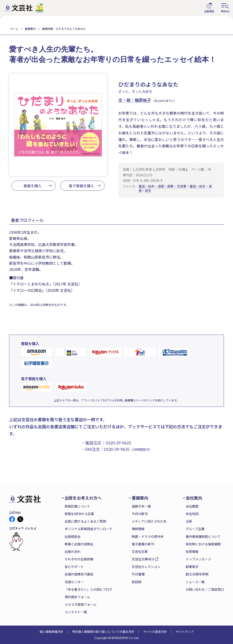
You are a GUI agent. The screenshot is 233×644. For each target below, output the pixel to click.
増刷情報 (138, 529)
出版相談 (209, 8)
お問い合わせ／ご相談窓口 (205, 589)
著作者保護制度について (203, 536)
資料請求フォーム (77, 597)
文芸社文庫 (140, 552)
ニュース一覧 (195, 582)
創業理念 (192, 567)
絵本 (148, 190)
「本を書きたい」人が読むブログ (89, 589)
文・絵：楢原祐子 (135, 100)
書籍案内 (30, 29)
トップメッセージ (198, 559)
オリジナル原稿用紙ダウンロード (89, 529)
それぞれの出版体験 (79, 559)
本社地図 (192, 514)
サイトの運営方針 (155, 632)
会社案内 (194, 498)
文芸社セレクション (146, 567)
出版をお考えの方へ (83, 498)
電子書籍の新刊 (143, 544)
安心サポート (74, 567)
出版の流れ (73, 552)
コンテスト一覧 (76, 612)
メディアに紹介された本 (149, 521)
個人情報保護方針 (51, 632)
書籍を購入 (33, 186)
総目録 (137, 582)
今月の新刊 (140, 514)
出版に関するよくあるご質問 (85, 521)
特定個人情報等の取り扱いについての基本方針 (103, 632)
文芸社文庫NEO (143, 559)
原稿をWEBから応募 (79, 514)
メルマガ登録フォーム (81, 604)
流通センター (74, 582)
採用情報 (192, 552)
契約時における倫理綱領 (203, 544)
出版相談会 (73, 536)
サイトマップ (185, 632)
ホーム (14, 29)
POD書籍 (138, 574)
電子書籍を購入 (81, 186)
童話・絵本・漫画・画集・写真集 (162, 186)
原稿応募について (77, 506)
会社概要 (192, 506)
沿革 (189, 521)
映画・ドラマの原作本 (148, 536)
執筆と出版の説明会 (79, 544)
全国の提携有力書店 (79, 574)
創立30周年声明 (197, 574)
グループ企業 (195, 529)
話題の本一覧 (141, 506)
